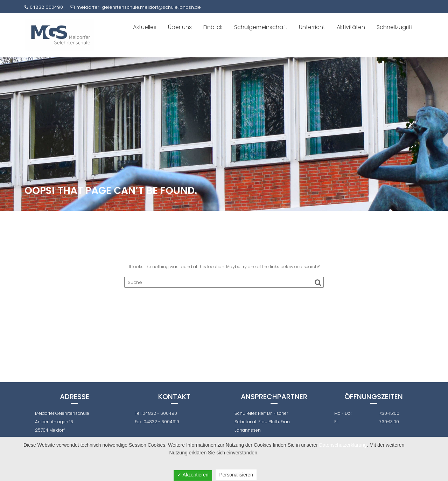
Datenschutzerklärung (343, 445)
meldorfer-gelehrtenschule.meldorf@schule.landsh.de (135, 7)
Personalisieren (236, 475)
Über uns (180, 27)
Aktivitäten (351, 27)
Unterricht (312, 27)
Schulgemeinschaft (261, 27)
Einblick (213, 27)
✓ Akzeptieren (193, 475)
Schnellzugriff (395, 27)
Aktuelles (145, 27)
